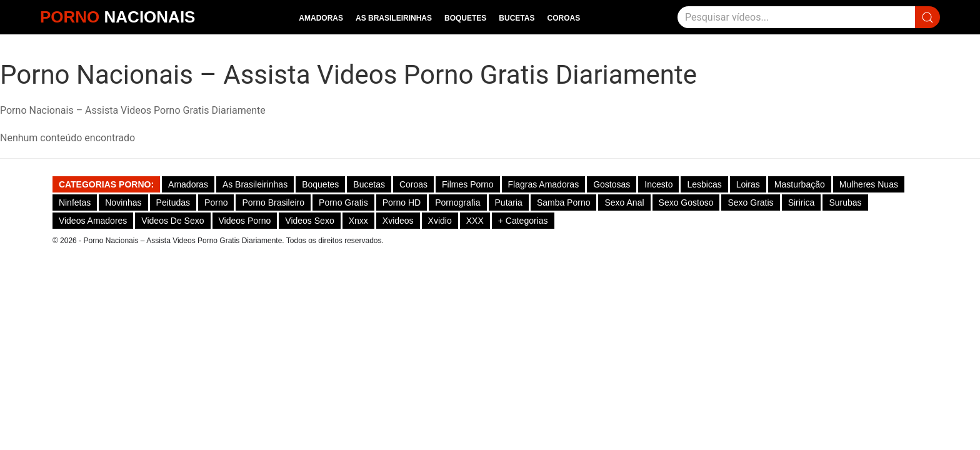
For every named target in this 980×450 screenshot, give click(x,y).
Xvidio (440, 221)
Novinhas (123, 202)
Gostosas (612, 184)
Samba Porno (564, 202)
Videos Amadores (93, 221)
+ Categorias (523, 221)
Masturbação (800, 184)
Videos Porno (245, 221)
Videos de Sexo (172, 221)
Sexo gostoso (686, 202)
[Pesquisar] (796, 17)
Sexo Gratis (750, 202)
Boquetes (465, 18)
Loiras (748, 184)
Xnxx (358, 221)
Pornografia (457, 202)
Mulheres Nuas (869, 184)
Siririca (802, 202)
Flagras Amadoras (544, 184)
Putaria (509, 202)
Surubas (845, 202)
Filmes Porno (467, 184)
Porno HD (402, 202)
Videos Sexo (309, 221)
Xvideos (398, 221)
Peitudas (173, 202)
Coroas (563, 18)
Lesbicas (704, 184)
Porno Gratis (343, 202)
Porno (216, 202)
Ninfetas (75, 202)
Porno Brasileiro (273, 202)
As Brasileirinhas (394, 18)
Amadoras (321, 18)
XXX (475, 221)
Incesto (658, 184)
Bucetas (517, 18)
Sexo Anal (624, 202)
